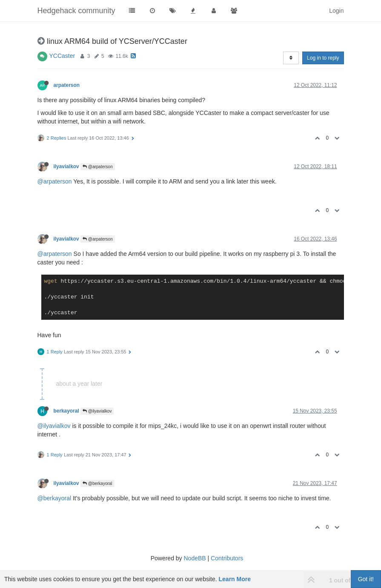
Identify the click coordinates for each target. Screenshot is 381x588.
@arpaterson (98, 167)
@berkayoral (97, 483)
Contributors (227, 558)
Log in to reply (323, 58)
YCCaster (62, 56)
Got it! (366, 579)
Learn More (235, 579)
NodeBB (195, 558)
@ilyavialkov (97, 411)
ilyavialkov (66, 166)
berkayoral (66, 411)
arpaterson (67, 85)
